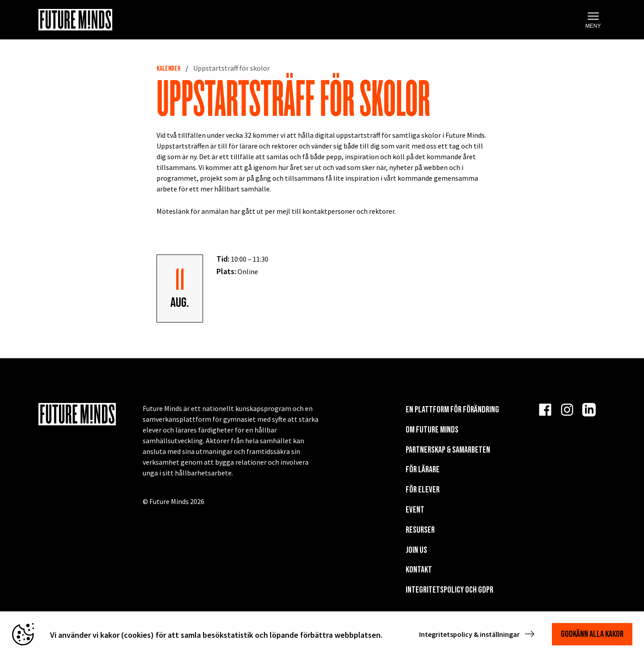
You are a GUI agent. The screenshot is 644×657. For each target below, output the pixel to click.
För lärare (423, 470)
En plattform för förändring (452, 410)
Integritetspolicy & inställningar (478, 634)
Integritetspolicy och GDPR (449, 590)
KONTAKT (419, 570)
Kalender (169, 69)
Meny (593, 20)
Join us (416, 550)
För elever (423, 490)
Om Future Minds (432, 430)
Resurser (420, 530)
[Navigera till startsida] (75, 20)
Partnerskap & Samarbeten (448, 450)
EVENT (415, 510)
